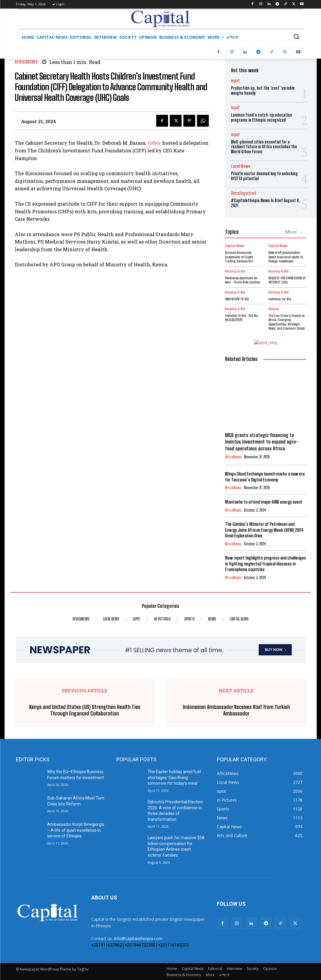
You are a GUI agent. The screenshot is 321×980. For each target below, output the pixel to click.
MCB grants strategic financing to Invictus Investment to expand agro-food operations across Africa (262, 442)
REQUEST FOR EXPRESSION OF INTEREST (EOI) (287, 280)
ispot (235, 81)
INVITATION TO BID (237, 299)
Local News (241, 166)
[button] (296, 36)
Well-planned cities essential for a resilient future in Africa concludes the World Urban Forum (264, 147)
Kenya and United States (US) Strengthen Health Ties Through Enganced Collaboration (85, 710)
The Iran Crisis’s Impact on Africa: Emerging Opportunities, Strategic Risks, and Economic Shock (287, 322)
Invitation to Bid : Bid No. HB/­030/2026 (242, 318)
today (154, 143)
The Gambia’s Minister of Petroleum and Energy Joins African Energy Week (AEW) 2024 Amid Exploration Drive (264, 530)
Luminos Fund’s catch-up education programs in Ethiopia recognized (261, 117)
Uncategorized (243, 193)
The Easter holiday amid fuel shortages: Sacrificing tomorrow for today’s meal (174, 777)
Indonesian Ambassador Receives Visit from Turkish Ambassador (236, 710)
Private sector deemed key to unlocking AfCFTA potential (264, 176)
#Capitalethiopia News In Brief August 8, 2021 (265, 203)
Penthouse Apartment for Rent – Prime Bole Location (243, 280)
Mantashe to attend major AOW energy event (264, 502)
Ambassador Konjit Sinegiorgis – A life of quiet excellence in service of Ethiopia (76, 830)
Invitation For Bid (280, 299)
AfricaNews (26, 62)
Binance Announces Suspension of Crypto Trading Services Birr (239, 257)
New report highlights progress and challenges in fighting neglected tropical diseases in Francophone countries (265, 563)
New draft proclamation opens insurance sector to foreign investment (286, 257)
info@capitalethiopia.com (138, 938)
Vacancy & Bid (235, 271)
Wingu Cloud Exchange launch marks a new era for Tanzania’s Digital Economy (265, 477)
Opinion (274, 309)
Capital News (235, 246)
